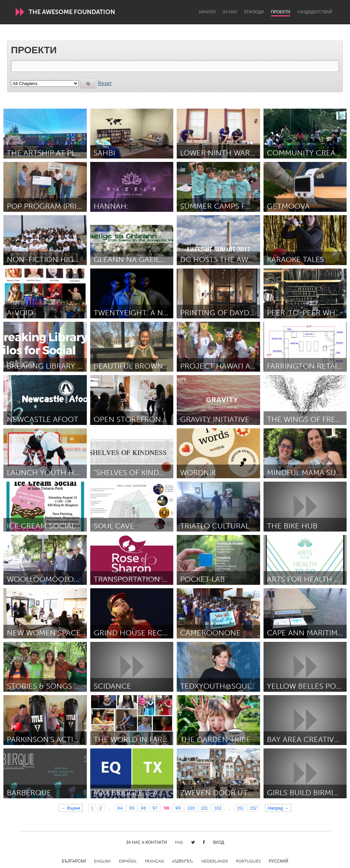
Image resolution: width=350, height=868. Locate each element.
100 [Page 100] (191, 808)
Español (128, 861)
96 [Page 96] (144, 808)
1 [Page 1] (92, 808)
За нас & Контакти (146, 842)
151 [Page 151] (240, 808)
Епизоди (254, 12)
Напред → (278, 808)
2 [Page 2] (101, 808)
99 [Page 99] (178, 808)
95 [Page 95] (132, 808)
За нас (230, 12)
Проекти (281, 12)
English (102, 861)
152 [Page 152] (253, 808)
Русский (278, 861)
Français (154, 861)
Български (74, 861)
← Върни (71, 808)
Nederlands (214, 861)
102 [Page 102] (218, 808)
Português (248, 861)
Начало (207, 12)
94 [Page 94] (120, 808)
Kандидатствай (315, 12)
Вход (218, 842)
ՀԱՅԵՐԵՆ (183, 861)
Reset (105, 83)
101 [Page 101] (204, 808)
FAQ (179, 842)
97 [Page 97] (155, 808)
